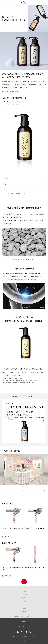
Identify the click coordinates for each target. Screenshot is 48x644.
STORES (24, 490)
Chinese (34, 636)
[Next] (47, 519)
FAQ (5, 184)
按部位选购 (24, 594)
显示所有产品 (6, 576)
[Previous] (1, 519)
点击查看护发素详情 (14, 194)
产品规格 (6, 178)
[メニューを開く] (3, 2)
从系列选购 (24, 598)
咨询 (29, 626)
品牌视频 (24, 622)
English (24, 636)
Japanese (14, 636)
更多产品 (5, 537)
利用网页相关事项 (22, 626)
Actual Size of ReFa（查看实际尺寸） (24, 616)
